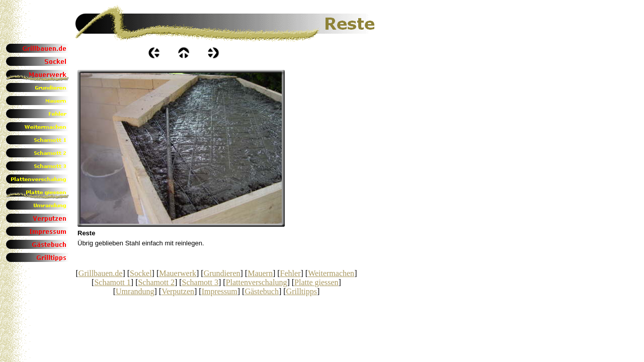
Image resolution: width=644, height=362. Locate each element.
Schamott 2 (156, 282)
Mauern (260, 273)
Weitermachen (331, 273)
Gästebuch (262, 291)
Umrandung (135, 291)
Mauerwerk (178, 273)
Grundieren (222, 273)
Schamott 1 (112, 282)
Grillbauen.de (101, 273)
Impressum (220, 291)
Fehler (291, 273)
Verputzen (178, 291)
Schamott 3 (200, 282)
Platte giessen (316, 282)
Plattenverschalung (257, 282)
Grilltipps (302, 291)
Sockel (141, 273)
